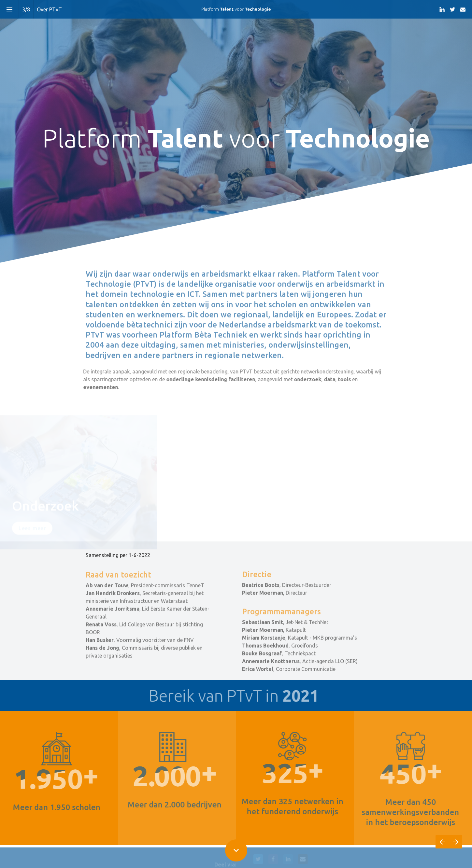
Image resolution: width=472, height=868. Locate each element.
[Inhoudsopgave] (9, 9)
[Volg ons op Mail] (463, 9)
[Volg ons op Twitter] (452, 9)
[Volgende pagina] (456, 842)
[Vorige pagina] (442, 842)
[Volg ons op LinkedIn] (442, 9)
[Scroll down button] (236, 850)
